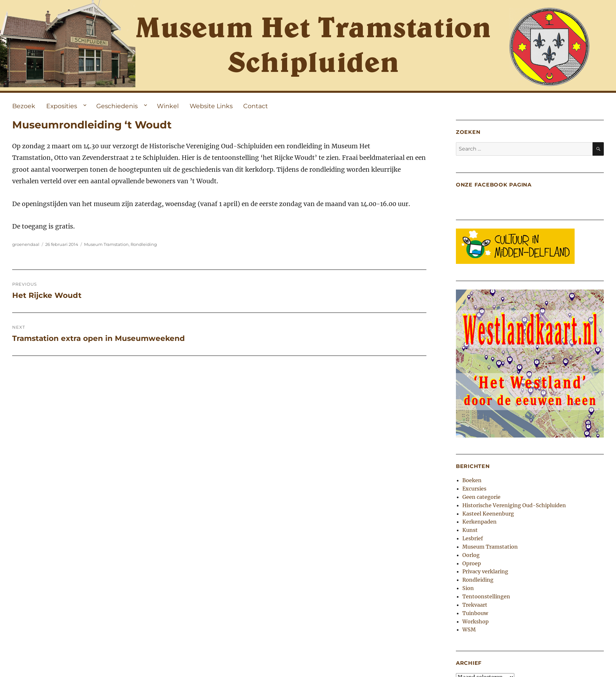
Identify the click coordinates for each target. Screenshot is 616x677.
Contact (256, 106)
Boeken (472, 480)
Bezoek (24, 106)
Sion (468, 588)
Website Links (211, 106)
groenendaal (26, 244)
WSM (469, 629)
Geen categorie (481, 497)
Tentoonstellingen (486, 596)
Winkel (168, 106)
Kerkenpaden (479, 522)
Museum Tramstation (106, 244)
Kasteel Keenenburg (488, 514)
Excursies (474, 489)
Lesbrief (473, 538)
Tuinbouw (475, 613)
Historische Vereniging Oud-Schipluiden (514, 505)
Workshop (475, 621)
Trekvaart (475, 605)
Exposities (62, 106)
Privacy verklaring (485, 571)
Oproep (472, 563)
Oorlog (471, 555)
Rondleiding (144, 244)
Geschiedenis (117, 106)
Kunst (470, 530)
